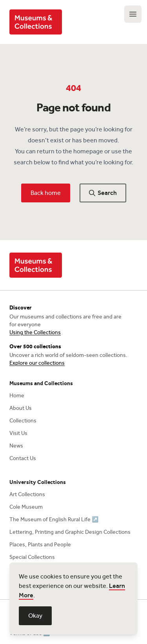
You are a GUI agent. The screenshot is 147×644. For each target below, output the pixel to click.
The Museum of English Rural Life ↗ (54, 519)
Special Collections (32, 557)
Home (17, 396)
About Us (21, 408)
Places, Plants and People (40, 545)
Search (103, 193)
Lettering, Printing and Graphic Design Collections (70, 532)
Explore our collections (37, 363)
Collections (23, 421)
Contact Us (23, 458)
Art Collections (27, 494)
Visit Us (18, 433)
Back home (46, 193)
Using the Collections (35, 332)
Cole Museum (26, 507)
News (16, 446)
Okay (35, 616)
